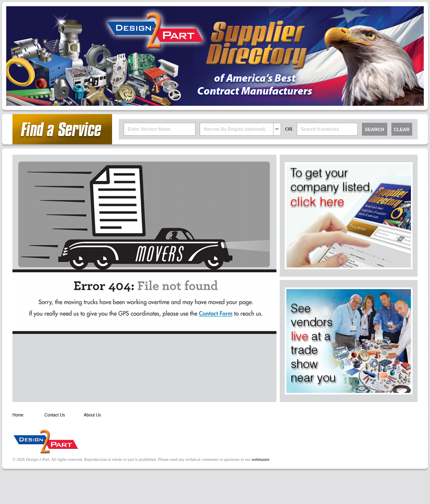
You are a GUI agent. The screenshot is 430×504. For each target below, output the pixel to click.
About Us (92, 415)
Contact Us (55, 415)
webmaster (260, 459)
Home (18, 415)
